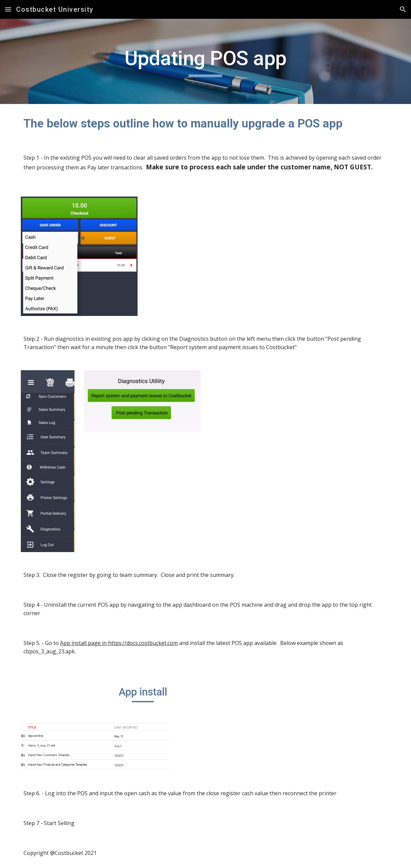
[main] (205, 61)
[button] (8, 9)
